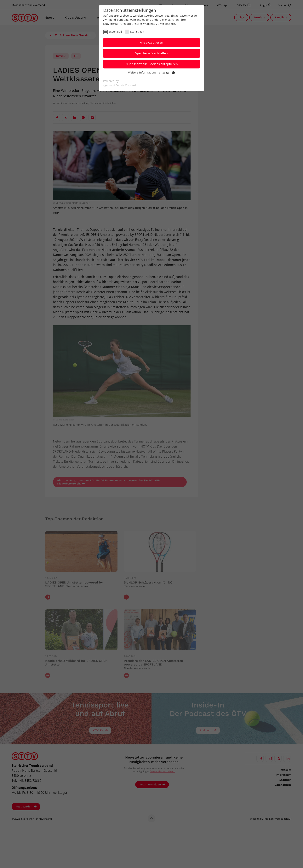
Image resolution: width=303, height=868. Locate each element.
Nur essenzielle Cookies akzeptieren (152, 64)
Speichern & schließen (151, 53)
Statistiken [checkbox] (137, 32)
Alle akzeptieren (151, 42)
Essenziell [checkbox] (115, 32)
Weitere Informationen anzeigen (151, 72)
